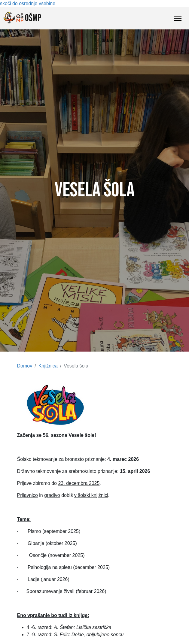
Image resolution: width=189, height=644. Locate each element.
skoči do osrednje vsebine (28, 3)
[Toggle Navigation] (178, 18)
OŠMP (22, 18)
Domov (25, 366)
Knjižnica (48, 366)
